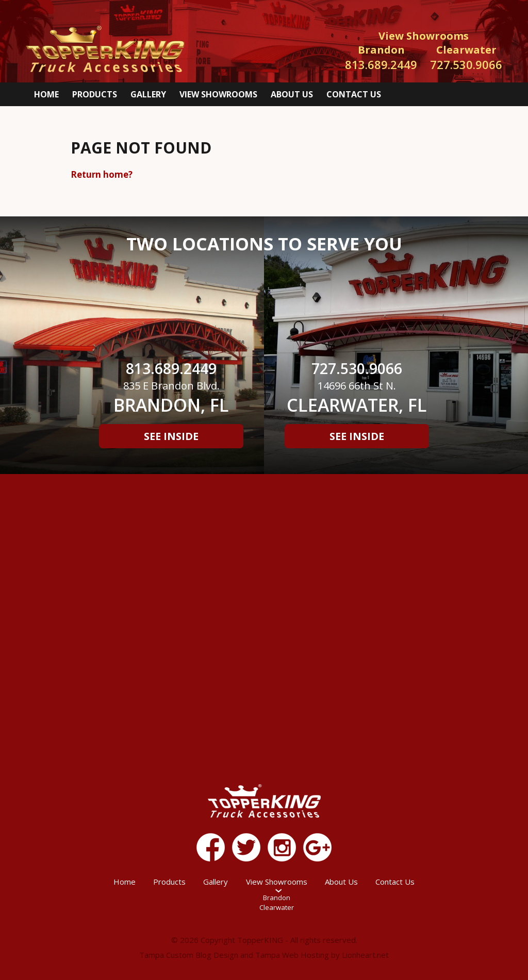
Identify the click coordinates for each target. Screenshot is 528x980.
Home (46, 94)
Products (95, 94)
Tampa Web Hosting (292, 955)
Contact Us (354, 94)
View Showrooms (218, 94)
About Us (292, 94)
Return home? (102, 174)
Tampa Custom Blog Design (189, 955)
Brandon (277, 898)
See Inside (171, 436)
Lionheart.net (365, 955)
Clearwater (277, 907)
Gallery (148, 94)
